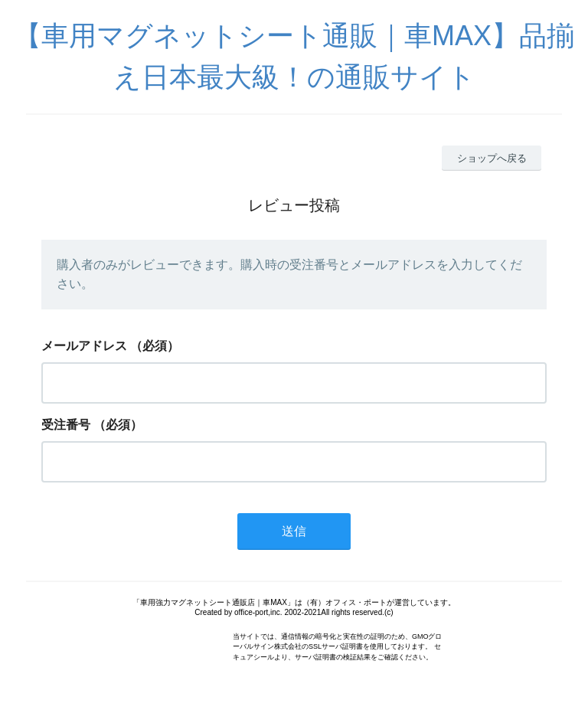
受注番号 (66, 425)
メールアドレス (84, 346)
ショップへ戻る (492, 158)
